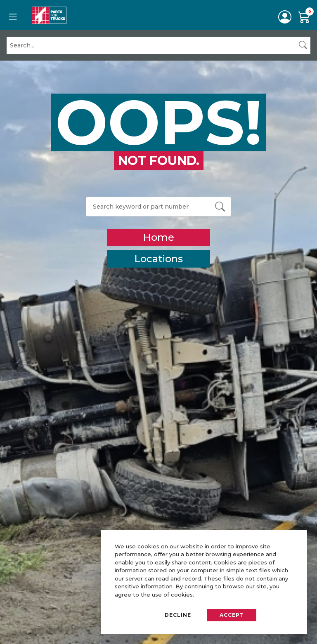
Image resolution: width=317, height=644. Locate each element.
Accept (232, 615)
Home (158, 237)
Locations (158, 259)
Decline (178, 615)
